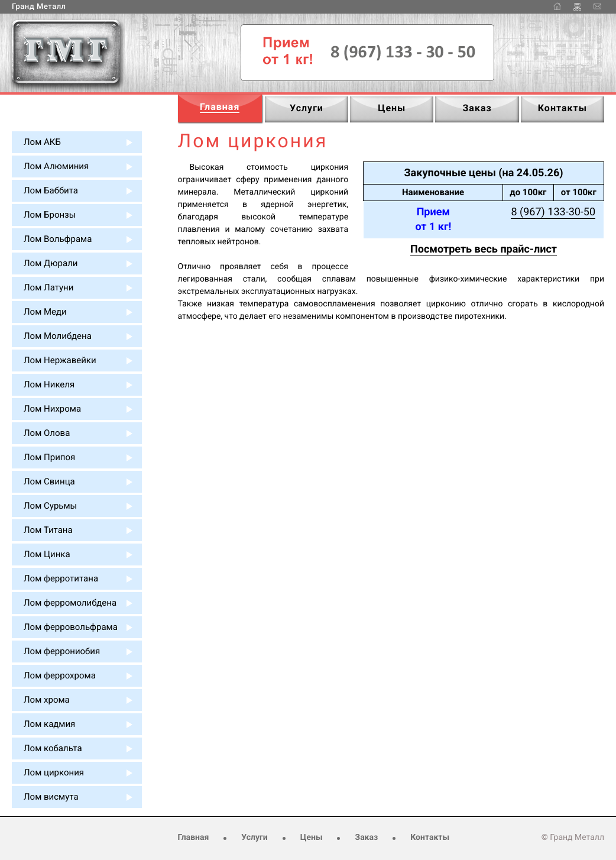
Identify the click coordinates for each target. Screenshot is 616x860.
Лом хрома (47, 700)
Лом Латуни (48, 287)
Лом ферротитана (61, 578)
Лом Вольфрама (58, 239)
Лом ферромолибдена (70, 603)
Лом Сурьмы (50, 506)
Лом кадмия (49, 724)
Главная (194, 838)
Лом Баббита (51, 190)
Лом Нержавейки (60, 360)
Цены (312, 838)
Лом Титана (48, 530)
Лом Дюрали (51, 263)
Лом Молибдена (58, 336)
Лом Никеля (49, 384)
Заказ (366, 838)
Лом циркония (54, 772)
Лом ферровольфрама (71, 627)
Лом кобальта (53, 748)
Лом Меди (45, 312)
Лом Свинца (49, 481)
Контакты (430, 838)
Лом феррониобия (62, 651)
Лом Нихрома (52, 409)
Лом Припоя (49, 457)
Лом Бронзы (50, 215)
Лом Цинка (47, 554)
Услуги (254, 838)
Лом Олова (47, 433)
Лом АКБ (42, 142)
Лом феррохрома (60, 675)
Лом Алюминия (56, 166)
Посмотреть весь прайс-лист (484, 249)
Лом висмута (51, 797)
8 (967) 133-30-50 (553, 212)
